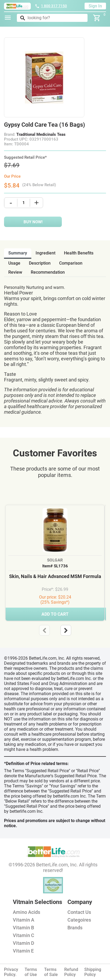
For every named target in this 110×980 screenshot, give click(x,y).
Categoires (79, 920)
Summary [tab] (18, 253)
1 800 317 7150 (51, 6)
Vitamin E (23, 951)
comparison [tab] (71, 263)
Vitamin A (24, 920)
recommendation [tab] (48, 272)
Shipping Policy (93, 972)
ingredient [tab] (45, 253)
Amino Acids (26, 912)
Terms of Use (31, 972)
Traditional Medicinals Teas (41, 134)
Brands (75, 928)
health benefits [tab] (79, 253)
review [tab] (15, 272)
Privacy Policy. (11, 972)
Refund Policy (71, 972)
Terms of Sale (51, 972)
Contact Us (79, 912)
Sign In (95, 6)
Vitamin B (23, 928)
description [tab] (40, 263)
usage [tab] (14, 263)
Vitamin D (24, 943)
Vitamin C (24, 935)
